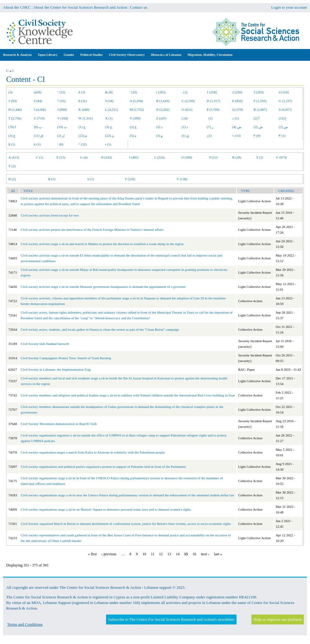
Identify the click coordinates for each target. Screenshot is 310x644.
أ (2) (257, 118)
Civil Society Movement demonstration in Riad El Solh (59, 424)
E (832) (237, 101)
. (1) (184, 92)
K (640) (84, 110)
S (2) (260, 157)
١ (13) (236, 136)
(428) (38, 92)
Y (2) (12, 166)
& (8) (109, 92)
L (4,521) (111, 110)
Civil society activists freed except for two (50, 215)
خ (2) (133, 127)
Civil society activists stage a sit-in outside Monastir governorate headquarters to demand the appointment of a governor (103, 287)
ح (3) (109, 127)
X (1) (109, 118)
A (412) (14, 157)
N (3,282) (163, 110)
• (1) (108, 144)
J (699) (62, 110)
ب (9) (38, 127)
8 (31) (83, 101)
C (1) (40, 157)
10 (144, 554)
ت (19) (62, 127)
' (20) (133, 92)
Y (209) (135, 118)
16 (194, 554)
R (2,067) (260, 110)
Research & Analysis (18, 55)
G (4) (84, 157)
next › (205, 554)
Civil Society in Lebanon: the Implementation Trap (56, 369)
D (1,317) (213, 101)
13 (169, 554)
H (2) (12, 179)
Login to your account (289, 7)
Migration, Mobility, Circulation (210, 55)
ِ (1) (209, 136)
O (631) (187, 110)
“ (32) (82, 144)
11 (153, 554)
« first (92, 554)
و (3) (159, 136)
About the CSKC (17, 7)
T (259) (130, 179)
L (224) (159, 157)
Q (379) (238, 110)
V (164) (63, 118)
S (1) (91, 179)
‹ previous (109, 554)
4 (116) (284, 92)
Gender (69, 55)
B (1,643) (163, 101)
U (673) (282, 157)
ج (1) (82, 127)
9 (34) (109, 101)
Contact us (139, 7)
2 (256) (237, 92)
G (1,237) (285, 101)
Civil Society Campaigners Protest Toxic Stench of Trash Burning (66, 358)
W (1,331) (85, 118)
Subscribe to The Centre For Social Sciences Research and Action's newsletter (171, 619)
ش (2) (258, 127)
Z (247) (162, 118)
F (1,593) (260, 101)
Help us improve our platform (278, 619)
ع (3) (12, 136)
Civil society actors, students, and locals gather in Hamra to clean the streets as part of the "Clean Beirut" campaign (100, 329)
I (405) (134, 157)
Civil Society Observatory (127, 55)
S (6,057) (285, 110)
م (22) (83, 136)
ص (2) (283, 127)
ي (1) (186, 136)
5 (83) (13, 101)
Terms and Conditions (25, 624)
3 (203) (259, 92)
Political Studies (91, 55)
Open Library (48, 55)
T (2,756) (15, 118)
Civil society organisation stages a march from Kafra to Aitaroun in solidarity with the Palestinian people (93, 452)
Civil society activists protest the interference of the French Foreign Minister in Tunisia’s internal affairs (92, 230)
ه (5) (133, 136)
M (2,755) (137, 110)
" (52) (61, 92)
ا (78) (12, 127)
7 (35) (62, 101)
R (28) (237, 157)
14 (178, 554)
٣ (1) (282, 136)
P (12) (213, 157)
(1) (210, 118)
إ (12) (282, 118)
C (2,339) (188, 101)
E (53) (61, 157)
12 (161, 554)
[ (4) (185, 118)
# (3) (82, 92)
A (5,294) (136, 101)
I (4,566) (40, 110)
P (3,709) (213, 110)
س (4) (237, 127)
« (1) (235, 118)
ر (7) (210, 127)
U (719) (39, 118)
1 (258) (212, 92)
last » (218, 554)
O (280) (187, 157)
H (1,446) (15, 110)
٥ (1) (12, 144)
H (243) (106, 157)
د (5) (159, 127)
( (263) (161, 92)
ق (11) (38, 136)
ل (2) (61, 136)
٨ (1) (37, 144)
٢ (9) (257, 136)
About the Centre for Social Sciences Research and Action (80, 7)
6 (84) (38, 101)
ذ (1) (185, 127)
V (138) (182, 179)
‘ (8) (60, 144)
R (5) (52, 179)
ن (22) (110, 136)
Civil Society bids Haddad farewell (45, 344)
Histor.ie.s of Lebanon (166, 55)
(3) (10, 92)
